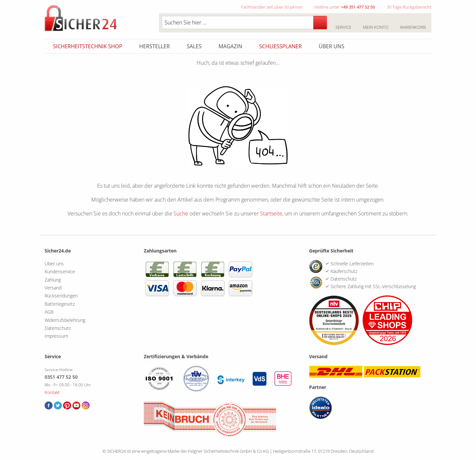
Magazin (230, 46)
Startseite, (272, 213)
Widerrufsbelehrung (65, 320)
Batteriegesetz (60, 304)
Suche (181, 213)
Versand (53, 288)
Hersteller (155, 46)
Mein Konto (376, 23)
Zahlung (53, 280)
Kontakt (52, 392)
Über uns (331, 46)
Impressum (56, 336)
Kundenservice (60, 271)
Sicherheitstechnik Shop (88, 46)
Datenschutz (58, 328)
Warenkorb (413, 23)
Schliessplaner (280, 46)
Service (343, 23)
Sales (194, 46)
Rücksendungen (61, 296)
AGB (49, 312)
